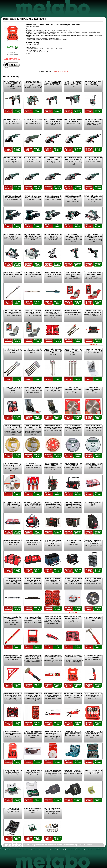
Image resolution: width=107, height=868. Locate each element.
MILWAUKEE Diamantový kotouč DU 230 (93, 389)
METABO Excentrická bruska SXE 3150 (53, 197)
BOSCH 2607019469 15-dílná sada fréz (33, 809)
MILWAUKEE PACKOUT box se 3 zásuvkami (73, 503)
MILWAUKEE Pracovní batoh (93, 503)
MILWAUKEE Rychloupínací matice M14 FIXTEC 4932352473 (73, 580)
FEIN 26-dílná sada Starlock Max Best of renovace (53, 809)
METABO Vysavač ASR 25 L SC (93, 82)
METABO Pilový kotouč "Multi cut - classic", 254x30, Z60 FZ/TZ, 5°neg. (93, 427)
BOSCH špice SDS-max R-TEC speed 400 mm (33, 273)
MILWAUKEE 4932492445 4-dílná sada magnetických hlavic (93, 695)
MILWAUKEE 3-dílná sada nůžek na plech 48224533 (33, 465)
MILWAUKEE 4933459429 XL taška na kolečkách (13, 541)
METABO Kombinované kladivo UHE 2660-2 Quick (13, 83)
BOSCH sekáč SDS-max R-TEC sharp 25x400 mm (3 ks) (13, 350)
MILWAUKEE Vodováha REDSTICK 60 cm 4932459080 (13, 619)
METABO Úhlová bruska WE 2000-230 (13, 159)
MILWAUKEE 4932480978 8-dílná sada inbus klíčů (73, 695)
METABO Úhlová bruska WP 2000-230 (93, 159)
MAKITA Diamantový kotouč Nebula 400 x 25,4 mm (33, 427)
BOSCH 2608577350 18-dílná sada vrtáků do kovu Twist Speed (13, 389)
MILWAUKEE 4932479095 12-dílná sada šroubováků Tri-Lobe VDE (13, 695)
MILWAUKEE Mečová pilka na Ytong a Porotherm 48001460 (33, 580)
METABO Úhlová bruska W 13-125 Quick (93, 120)
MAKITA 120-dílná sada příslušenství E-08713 (93, 733)
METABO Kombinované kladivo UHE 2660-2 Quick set (33, 83)
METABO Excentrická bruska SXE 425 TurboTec (73, 198)
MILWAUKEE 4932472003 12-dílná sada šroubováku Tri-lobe (73, 619)
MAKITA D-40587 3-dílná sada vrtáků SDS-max (73, 312)
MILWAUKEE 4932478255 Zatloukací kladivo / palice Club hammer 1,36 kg (33, 657)
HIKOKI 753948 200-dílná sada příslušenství (33, 771)
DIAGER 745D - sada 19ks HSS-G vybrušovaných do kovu (13, 312)
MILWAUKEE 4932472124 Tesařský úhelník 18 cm (13, 656)
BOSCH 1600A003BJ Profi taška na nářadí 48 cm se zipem (53, 542)
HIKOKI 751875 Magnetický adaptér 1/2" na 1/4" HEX (53, 771)
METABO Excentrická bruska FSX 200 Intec (33, 197)
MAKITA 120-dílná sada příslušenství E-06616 (73, 733)
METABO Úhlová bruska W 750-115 (13, 120)
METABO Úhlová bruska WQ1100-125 (73, 120)
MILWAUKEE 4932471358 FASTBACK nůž (93, 656)
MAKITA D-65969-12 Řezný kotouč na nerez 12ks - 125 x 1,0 (13, 465)
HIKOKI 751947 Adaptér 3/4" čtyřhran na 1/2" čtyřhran (73, 771)
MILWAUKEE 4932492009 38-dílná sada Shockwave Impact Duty (33, 695)
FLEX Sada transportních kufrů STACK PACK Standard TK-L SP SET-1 (93, 542)
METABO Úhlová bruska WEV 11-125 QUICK (53, 120)
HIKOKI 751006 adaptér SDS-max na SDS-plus (53, 273)
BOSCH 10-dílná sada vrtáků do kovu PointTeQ (93, 350)
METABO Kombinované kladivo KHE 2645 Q (53, 82)
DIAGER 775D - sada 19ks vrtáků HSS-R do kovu (73, 274)
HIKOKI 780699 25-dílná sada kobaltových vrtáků (53, 388)
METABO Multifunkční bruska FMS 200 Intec (13, 197)
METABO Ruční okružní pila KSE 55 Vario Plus (33, 235)
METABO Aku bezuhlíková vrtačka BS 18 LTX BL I (93, 236)
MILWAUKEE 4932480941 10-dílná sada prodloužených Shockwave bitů (53, 695)
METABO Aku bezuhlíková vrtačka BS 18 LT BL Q (73, 236)
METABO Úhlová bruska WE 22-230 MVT (53, 159)
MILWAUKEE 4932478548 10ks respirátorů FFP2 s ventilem (53, 733)
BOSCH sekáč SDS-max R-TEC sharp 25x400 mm (13, 273)
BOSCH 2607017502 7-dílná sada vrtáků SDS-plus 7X (33, 388)
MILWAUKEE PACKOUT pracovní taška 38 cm (33, 503)
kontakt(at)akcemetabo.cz (60, 71)
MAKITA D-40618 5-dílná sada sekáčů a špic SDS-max (93, 312)
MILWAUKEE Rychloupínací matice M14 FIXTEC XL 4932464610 (93, 580)
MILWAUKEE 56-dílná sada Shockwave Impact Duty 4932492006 (53, 580)
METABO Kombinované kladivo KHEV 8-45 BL (73, 82)
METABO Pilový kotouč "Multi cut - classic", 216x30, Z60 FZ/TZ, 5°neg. (73, 427)
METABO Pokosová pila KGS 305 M (53, 235)
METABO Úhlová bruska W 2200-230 (33, 159)
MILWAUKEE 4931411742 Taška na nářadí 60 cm (33, 541)
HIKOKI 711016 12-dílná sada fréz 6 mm (93, 771)
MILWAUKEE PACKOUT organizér (93, 465)
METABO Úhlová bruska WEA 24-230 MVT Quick (73, 159)
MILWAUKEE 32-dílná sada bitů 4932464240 (33, 618)
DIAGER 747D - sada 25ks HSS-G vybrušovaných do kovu (33, 312)
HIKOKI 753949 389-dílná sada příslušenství (13, 771)
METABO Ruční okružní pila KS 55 (13, 235)
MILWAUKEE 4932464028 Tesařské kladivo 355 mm (93, 619)
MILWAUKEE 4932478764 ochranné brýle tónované (33, 733)
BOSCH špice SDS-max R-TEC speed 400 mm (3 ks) (53, 351)
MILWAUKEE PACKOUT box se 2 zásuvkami (53, 503)
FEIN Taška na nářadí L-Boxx (73, 541)
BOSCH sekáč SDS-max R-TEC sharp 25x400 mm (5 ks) (33, 350)
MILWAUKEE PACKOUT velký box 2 (73, 465)
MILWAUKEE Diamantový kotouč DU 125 (73, 389)
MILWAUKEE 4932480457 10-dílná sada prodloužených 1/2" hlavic (13, 733)
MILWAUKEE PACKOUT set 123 (53, 465)
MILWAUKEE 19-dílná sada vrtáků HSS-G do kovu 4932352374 (53, 312)
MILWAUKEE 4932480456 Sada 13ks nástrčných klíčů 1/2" (73, 657)
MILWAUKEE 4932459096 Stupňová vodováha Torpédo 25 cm (53, 657)
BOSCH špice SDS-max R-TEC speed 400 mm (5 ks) (73, 351)
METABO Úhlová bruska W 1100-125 (33, 120)
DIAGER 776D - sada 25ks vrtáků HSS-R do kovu (93, 274)
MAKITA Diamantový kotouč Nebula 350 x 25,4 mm (13, 427)
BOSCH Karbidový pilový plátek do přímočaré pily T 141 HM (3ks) (13, 580)
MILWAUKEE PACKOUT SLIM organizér (13, 503)
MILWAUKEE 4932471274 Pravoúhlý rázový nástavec (53, 618)
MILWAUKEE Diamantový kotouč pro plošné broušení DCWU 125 (53, 427)
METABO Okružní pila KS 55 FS (93, 197)
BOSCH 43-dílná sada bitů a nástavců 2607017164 (13, 809)
